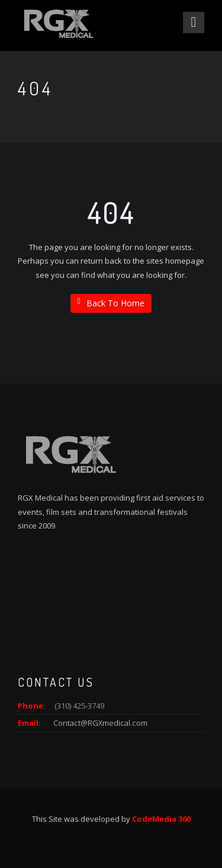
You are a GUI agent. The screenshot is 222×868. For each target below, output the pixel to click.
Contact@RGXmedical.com (100, 723)
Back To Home (111, 303)
